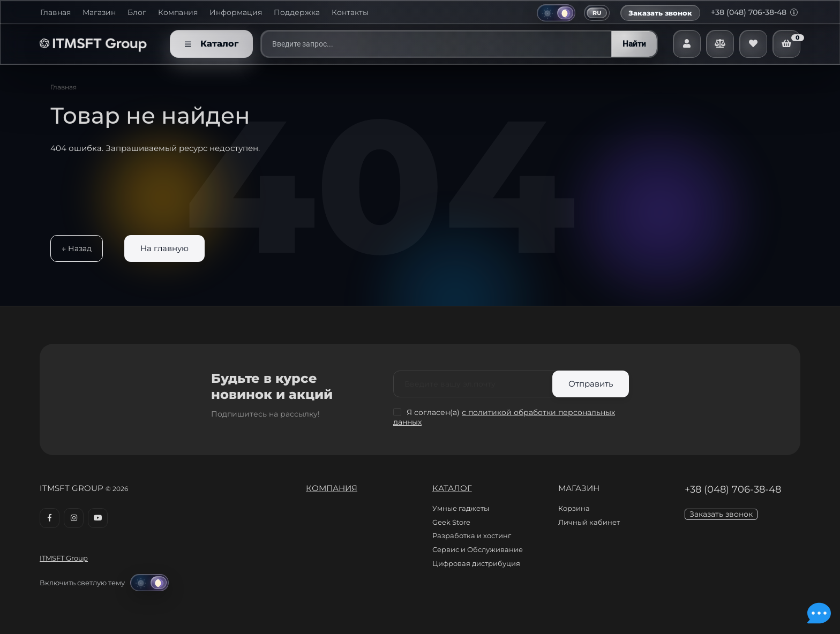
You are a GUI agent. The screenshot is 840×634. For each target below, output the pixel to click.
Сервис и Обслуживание (478, 549)
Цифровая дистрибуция (476, 563)
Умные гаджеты (461, 508)
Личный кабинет (589, 522)
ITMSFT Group (64, 558)
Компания (178, 13)
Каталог (452, 488)
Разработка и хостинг (472, 535)
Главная (55, 13)
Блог (137, 13)
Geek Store (451, 522)
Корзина (574, 508)
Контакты (350, 13)
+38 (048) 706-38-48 (754, 12)
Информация (236, 13)
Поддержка (297, 13)
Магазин (99, 13)
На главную (164, 248)
